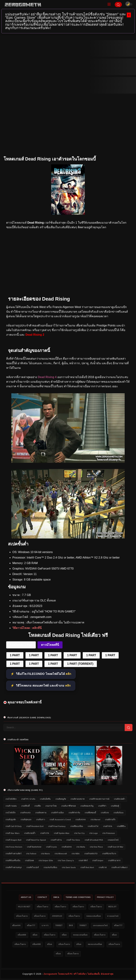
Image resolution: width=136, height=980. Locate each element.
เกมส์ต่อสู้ (115, 806)
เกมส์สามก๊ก (110, 820)
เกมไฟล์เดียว (11, 799)
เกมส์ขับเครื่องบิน (13, 860)
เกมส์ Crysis (52, 847)
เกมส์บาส (103, 867)
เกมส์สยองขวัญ (87, 806)
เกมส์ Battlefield (34, 847)
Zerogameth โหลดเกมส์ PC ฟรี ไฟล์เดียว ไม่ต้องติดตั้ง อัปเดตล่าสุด (79, 974)
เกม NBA (76, 854)
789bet (59, 925)
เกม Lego (93, 833)
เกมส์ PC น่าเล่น (28, 799)
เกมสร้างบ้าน (56, 840)
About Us (26, 897)
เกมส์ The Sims (73, 840)
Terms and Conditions (78, 897)
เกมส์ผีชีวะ (121, 826)
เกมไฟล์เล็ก (11, 813)
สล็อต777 (31, 925)
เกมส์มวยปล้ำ (30, 833)
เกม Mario (45, 854)
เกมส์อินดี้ (25, 806)
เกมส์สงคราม (41, 813)
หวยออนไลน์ (113, 916)
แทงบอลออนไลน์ (100, 925)
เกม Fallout (31, 854)
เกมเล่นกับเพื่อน (50, 867)
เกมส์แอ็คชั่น (45, 799)
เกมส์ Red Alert (87, 867)
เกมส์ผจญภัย (61, 799)
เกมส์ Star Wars (12, 833)
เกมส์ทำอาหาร (114, 860)
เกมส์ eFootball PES (94, 840)
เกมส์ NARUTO (91, 854)
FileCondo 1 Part (21, 645)
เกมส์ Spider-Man (62, 833)
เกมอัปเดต (29, 860)
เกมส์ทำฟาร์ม (74, 813)
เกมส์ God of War (116, 847)
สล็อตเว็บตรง (43, 907)
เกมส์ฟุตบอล (26, 820)
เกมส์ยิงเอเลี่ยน (77, 826)
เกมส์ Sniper (98, 860)
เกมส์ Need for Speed (36, 840)
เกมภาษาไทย (51, 806)
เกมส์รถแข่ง (25, 813)
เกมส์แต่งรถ (67, 847)
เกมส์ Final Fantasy (57, 826)
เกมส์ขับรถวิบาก (109, 854)
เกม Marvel (95, 820)
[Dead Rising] (68, 462)
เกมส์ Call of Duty (14, 826)
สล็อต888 (22, 935)
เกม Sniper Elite (46, 860)
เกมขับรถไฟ (93, 826)
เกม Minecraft (61, 854)
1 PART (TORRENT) (80, 664)
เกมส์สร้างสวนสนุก (14, 867)
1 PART (15, 655)
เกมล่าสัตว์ (83, 860)
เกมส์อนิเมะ (119, 813)
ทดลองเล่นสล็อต (94, 916)
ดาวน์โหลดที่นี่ (50, 645)
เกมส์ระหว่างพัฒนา (120, 867)
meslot (112, 907)
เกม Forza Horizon (14, 847)
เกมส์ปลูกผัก (11, 820)
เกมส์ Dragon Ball (13, 840)
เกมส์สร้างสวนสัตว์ (13, 854)
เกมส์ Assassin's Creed (60, 820)
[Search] (118, 5)
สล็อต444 (16, 925)
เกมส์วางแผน (11, 806)
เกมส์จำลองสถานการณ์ (99, 799)
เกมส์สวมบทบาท (77, 799)
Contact (42, 897)
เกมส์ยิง (38, 806)
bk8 (71, 925)
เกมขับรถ (105, 813)
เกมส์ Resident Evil (35, 826)
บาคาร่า (45, 925)
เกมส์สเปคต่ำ (119, 799)
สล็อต (35, 935)
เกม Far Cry (79, 833)
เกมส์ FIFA (108, 826)
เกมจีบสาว (41, 820)
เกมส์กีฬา (102, 806)
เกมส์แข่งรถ (81, 820)
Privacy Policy (105, 897)
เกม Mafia (81, 847)
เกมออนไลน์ (113, 840)
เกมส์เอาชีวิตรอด (69, 806)
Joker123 (57, 916)
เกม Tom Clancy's (66, 860)
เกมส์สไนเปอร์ (33, 867)
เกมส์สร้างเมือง (57, 813)
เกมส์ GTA (45, 833)
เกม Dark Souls (69, 867)
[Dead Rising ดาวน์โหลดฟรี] (68, 538)
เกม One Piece (96, 847)
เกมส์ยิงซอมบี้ (90, 813)
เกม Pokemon (109, 833)
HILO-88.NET (24, 907)
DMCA (56, 897)
